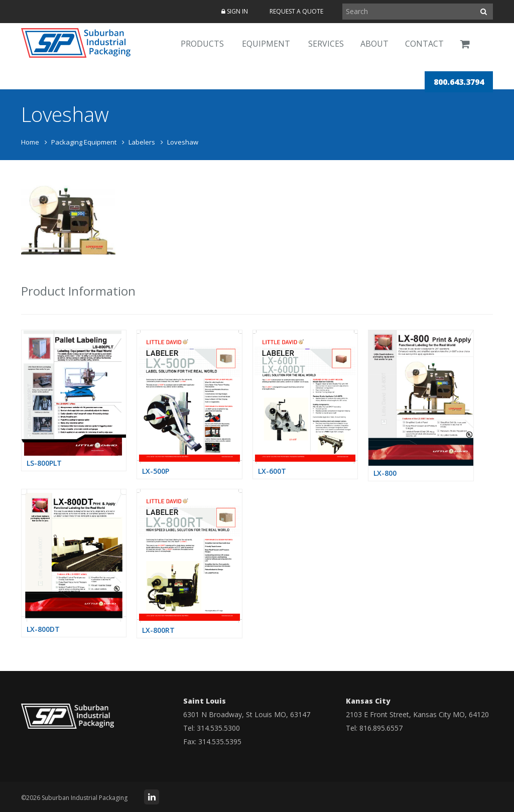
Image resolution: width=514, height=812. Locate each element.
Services (326, 44)
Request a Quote (296, 11)
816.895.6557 (381, 728)
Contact (424, 44)
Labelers (142, 142)
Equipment (266, 44)
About (374, 44)
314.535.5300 (218, 728)
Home (30, 142)
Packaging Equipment (84, 142)
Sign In (235, 11)
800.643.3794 (459, 82)
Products (202, 44)
